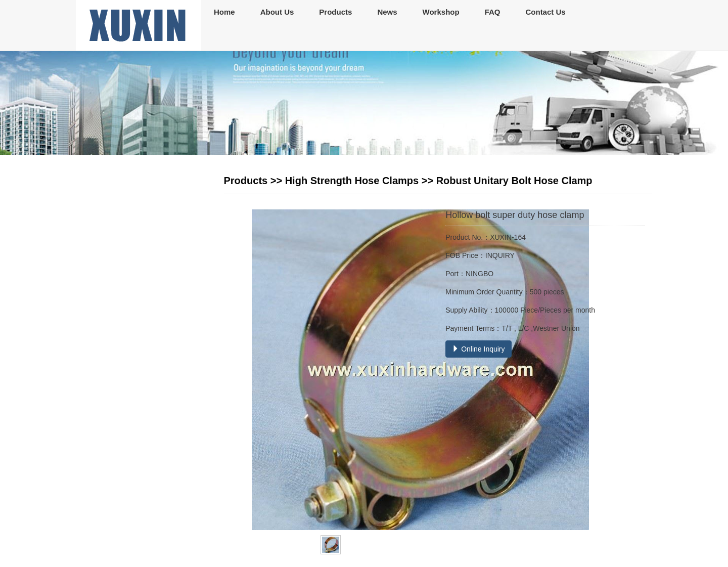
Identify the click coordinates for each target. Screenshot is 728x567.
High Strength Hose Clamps (352, 181)
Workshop (441, 12)
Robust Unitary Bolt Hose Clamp (514, 181)
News (387, 12)
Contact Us (545, 12)
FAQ (493, 12)
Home (224, 12)
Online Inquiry (478, 349)
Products (335, 12)
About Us (277, 12)
